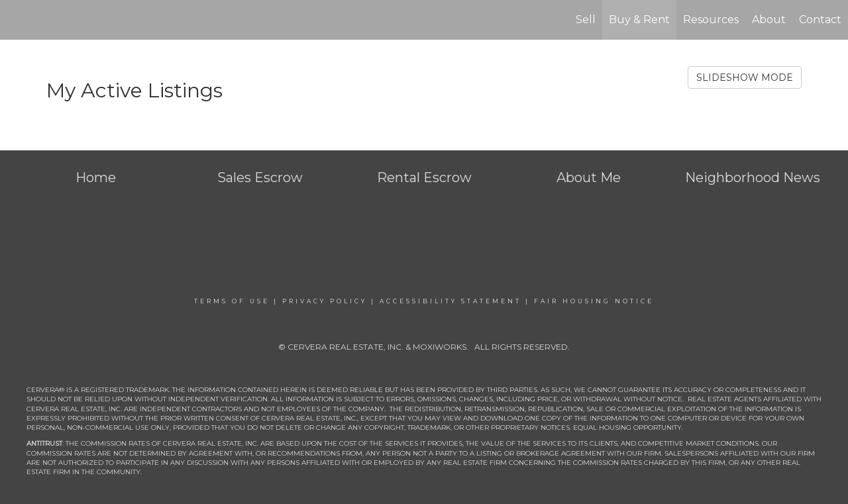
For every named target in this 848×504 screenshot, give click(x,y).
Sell (586, 20)
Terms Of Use (232, 301)
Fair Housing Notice (594, 301)
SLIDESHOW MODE (745, 77)
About (769, 20)
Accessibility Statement (450, 301)
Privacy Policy (325, 301)
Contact (820, 20)
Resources (711, 20)
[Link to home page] (17, 20)
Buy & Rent (639, 20)
